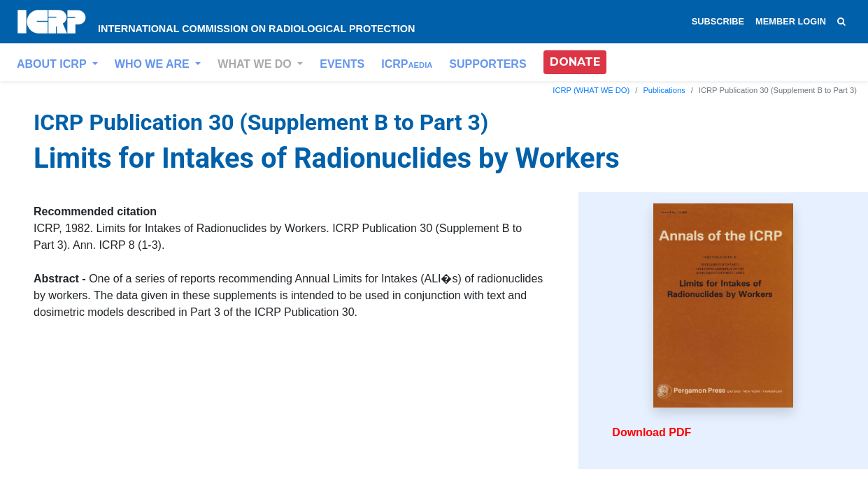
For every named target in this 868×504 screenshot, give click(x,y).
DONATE (575, 62)
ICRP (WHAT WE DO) (591, 90)
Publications (664, 90)
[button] (575, 62)
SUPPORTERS (488, 64)
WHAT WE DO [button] (256, 64)
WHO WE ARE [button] (154, 64)
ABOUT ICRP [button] (53, 64)
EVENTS (342, 64)
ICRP (407, 64)
